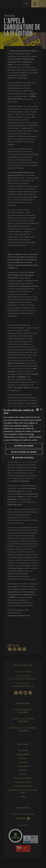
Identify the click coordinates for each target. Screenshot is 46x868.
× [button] (41, 409)
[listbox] (38, 410)
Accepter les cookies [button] (24, 446)
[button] (23, 457)
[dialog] (23, 434)
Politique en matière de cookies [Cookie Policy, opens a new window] (25, 440)
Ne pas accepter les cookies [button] (24, 452)
